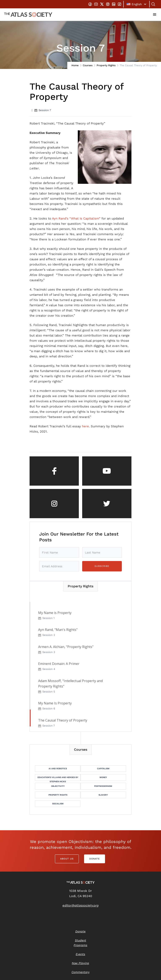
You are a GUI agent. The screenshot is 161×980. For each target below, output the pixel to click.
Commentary (80, 972)
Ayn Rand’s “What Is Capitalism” (76, 218)
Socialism (58, 804)
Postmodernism (103, 786)
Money (103, 777)
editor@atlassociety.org (80, 905)
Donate (95, 859)
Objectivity (58, 786)
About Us (67, 859)
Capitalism (103, 769)
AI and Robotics (58, 769)
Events (80, 954)
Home (75, 65)
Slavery (103, 795)
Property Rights (106, 65)
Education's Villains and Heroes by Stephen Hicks (58, 778)
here (85, 426)
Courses (88, 65)
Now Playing (80, 963)
